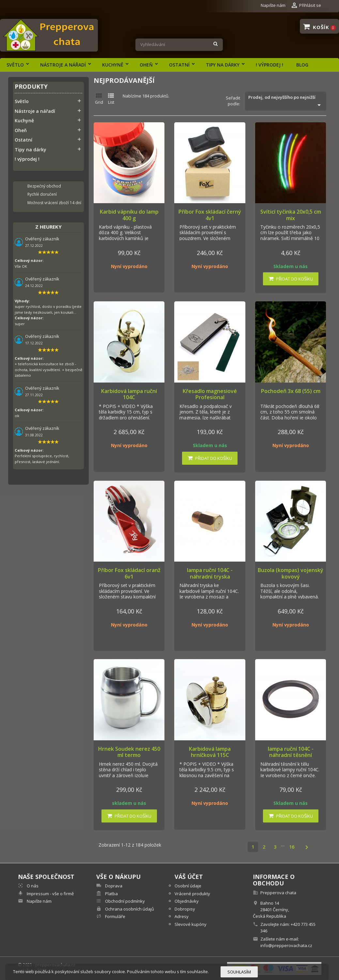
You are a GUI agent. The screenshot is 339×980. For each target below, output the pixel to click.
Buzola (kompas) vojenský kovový (291, 573)
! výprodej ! (270, 65)
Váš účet (189, 877)
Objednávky (187, 901)
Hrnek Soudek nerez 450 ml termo (129, 752)
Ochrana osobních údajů (129, 909)
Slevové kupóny (191, 924)
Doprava (113, 886)
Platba (111, 894)
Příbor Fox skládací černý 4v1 (210, 215)
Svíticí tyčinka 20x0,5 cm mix (291, 215)
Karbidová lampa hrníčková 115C (210, 752)
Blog (302, 65)
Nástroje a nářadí (63, 65)
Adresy (182, 916)
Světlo (15, 65)
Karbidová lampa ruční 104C (129, 394)
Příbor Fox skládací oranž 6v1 (129, 573)
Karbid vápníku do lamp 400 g (129, 215)
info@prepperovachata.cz (286, 945)
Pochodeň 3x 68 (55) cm (291, 391)
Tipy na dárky (223, 65)
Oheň (146, 65)
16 (292, 847)
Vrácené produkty (192, 894)
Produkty (31, 87)
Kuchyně (113, 65)
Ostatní (179, 65)
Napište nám (273, 5)
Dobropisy (185, 909)
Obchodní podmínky (124, 901)
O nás (32, 886)
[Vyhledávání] (179, 45)
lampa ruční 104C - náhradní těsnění (291, 752)
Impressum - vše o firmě (50, 894)
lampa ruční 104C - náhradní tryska (210, 573)
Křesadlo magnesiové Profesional (210, 394)
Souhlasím (239, 972)
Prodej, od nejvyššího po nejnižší (285, 102)
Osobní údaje (188, 886)
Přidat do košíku (291, 279)
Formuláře (115, 916)
